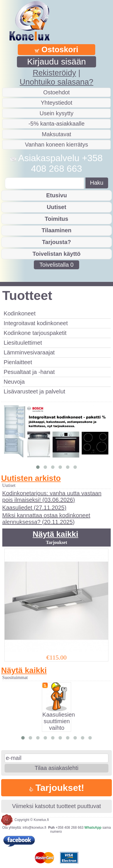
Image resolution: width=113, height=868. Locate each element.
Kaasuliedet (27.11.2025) (34, 508)
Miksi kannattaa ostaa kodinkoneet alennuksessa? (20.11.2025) (46, 519)
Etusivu (57, 195)
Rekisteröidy (54, 73)
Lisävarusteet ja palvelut (35, 391)
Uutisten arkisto (31, 478)
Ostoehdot (57, 92)
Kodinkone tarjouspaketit (35, 333)
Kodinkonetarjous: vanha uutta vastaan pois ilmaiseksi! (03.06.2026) (52, 497)
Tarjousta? (57, 242)
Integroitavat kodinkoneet (36, 323)
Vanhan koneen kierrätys (57, 145)
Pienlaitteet (18, 362)
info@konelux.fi (34, 828)
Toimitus (57, 219)
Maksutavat (57, 134)
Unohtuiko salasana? (57, 82)
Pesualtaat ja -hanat (29, 372)
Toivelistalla (57, 265)
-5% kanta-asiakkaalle (57, 124)
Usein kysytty (57, 113)
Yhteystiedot (57, 103)
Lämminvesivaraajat (29, 352)
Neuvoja (14, 382)
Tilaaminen (57, 230)
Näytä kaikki (55, 534)
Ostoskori (57, 49)
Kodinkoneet (20, 313)
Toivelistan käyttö (56, 254)
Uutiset (57, 207)
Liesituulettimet (23, 343)
